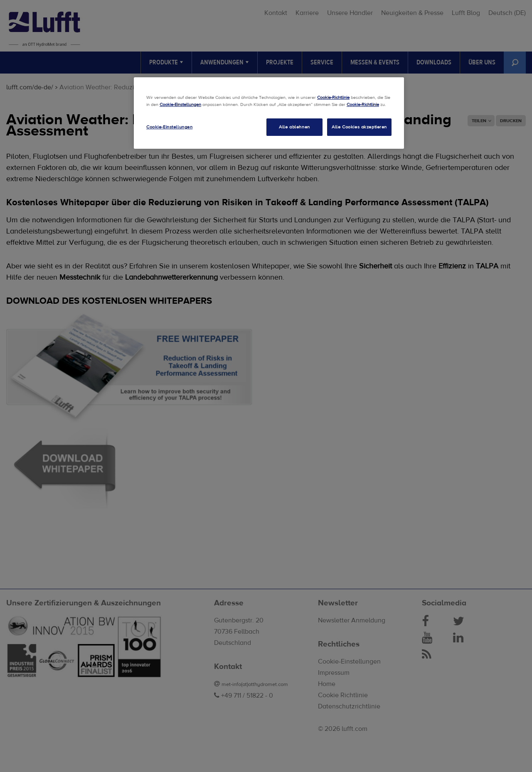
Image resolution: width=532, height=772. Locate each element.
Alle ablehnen (294, 127)
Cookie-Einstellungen (180, 104)
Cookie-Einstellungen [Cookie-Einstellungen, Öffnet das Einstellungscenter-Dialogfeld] (169, 127)
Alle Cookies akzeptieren (359, 127)
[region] (269, 113)
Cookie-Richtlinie (333, 97)
